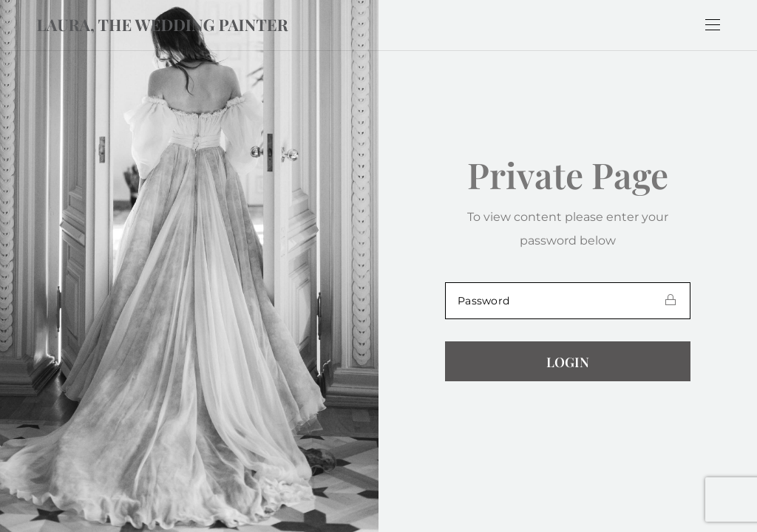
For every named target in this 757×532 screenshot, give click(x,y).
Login (568, 362)
